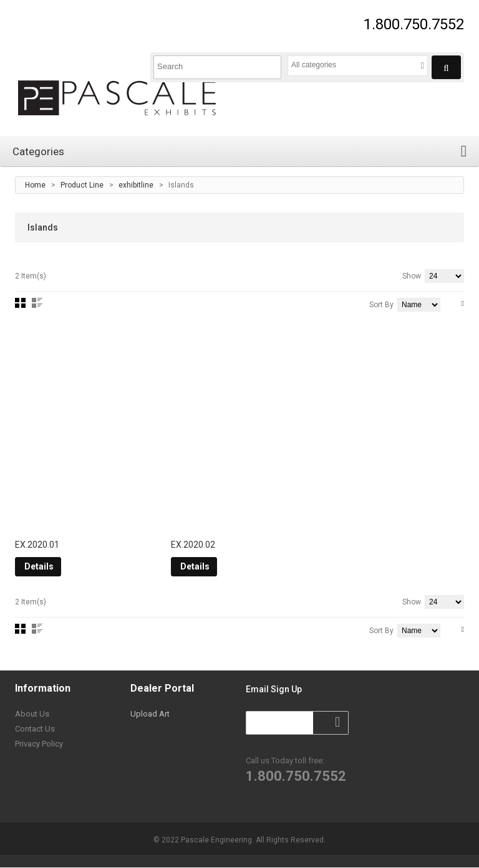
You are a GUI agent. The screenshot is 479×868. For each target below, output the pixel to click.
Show (412, 276)
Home (35, 185)
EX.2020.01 (37, 546)
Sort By (381, 305)
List (37, 303)
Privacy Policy (39, 745)
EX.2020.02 (193, 546)
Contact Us (35, 730)
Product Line (82, 185)
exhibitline (136, 185)
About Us (32, 715)
